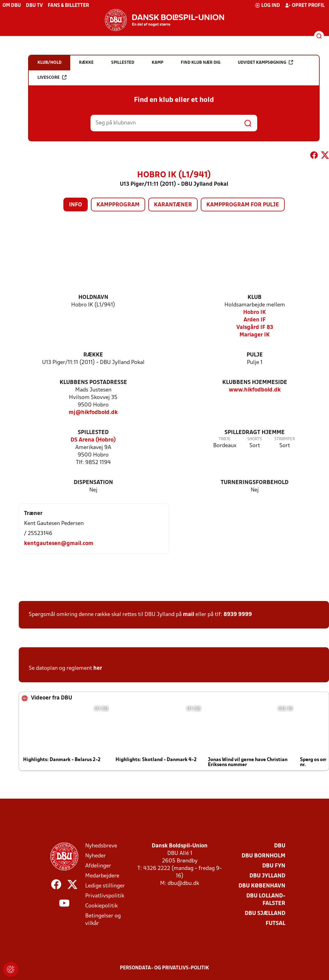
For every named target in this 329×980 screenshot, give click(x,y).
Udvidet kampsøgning (265, 62)
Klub (255, 298)
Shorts (255, 439)
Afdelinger (98, 866)
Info (76, 205)
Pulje (255, 355)
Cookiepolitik (101, 906)
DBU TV (34, 6)
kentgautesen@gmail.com (59, 544)
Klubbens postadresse (93, 383)
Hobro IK (255, 313)
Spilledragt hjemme (255, 433)
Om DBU (12, 6)
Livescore (52, 77)
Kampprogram (118, 205)
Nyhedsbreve (101, 846)
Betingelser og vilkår (103, 920)
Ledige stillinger (105, 886)
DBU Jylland (267, 876)
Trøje (225, 439)
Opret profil (305, 5)
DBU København (262, 886)
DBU (280, 846)
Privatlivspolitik (105, 896)
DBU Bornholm (263, 856)
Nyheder (96, 856)
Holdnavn (93, 298)
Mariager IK (255, 335)
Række (93, 355)
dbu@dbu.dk (183, 884)
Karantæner (173, 205)
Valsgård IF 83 (255, 328)
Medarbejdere (102, 876)
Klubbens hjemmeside (255, 383)
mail (189, 615)
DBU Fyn (274, 866)
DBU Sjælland (265, 914)
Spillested (93, 433)
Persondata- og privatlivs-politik (164, 968)
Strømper (285, 439)
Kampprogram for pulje (243, 205)
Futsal (275, 924)
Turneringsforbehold (255, 483)
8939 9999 (238, 615)
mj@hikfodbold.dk (93, 413)
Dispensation (93, 483)
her (98, 668)
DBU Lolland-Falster (266, 900)
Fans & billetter (68, 6)
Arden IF (255, 320)
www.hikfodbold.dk (255, 390)
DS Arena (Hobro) (93, 440)
